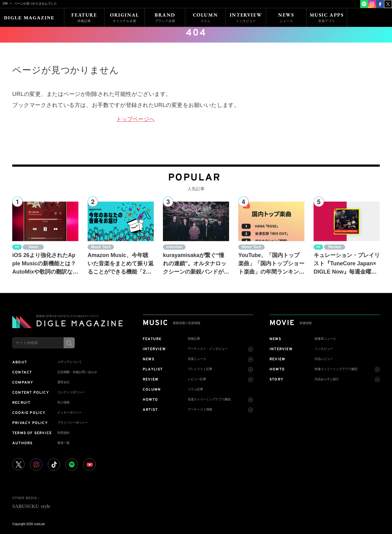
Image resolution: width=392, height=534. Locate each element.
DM (5, 4)
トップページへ (135, 119)
